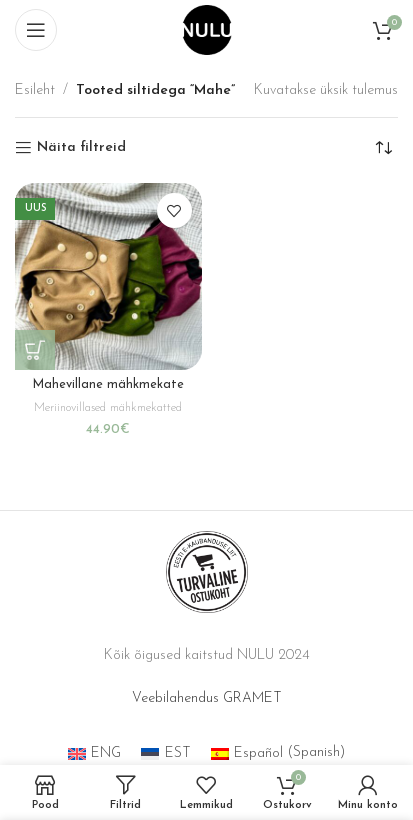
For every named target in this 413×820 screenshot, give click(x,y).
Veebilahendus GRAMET (207, 698)
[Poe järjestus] (383, 148)
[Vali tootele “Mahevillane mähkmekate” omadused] (35, 350)
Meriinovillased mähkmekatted (108, 408)
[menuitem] (95, 753)
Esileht (35, 90)
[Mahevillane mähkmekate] (108, 276)
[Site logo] (207, 29)
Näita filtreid (81, 147)
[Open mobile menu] (36, 30)
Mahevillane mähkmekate (108, 385)
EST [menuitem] (178, 753)
